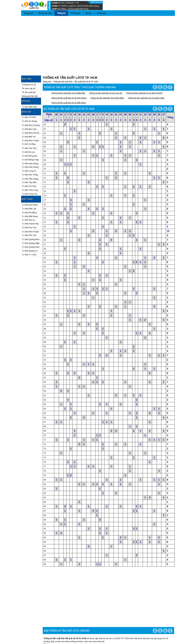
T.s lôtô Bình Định (30, 191)
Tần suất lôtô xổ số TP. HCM (86, 68)
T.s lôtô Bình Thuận (30, 127)
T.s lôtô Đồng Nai (30, 142)
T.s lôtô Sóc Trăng (30, 161)
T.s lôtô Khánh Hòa (30, 210)
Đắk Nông (84, 9)
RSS (172, 636)
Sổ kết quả (76, 13)
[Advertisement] (98, 40)
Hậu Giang (94, 6)
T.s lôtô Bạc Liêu (29, 115)
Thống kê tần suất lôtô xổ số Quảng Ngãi (146, 84)
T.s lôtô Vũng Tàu (30, 180)
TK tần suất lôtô (29, 78)
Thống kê (61, 13)
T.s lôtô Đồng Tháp (30, 146)
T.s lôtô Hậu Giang (30, 150)
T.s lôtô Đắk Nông (30, 203)
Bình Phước (83, 6)
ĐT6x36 (70, 3)
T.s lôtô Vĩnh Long (30, 176)
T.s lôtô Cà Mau (29, 130)
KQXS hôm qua (97, 2)
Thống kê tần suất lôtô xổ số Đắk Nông (68, 89)
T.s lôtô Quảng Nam (31, 233)
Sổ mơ (89, 13)
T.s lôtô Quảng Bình (31, 226)
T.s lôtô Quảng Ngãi (31, 229)
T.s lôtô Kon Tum (29, 214)
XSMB (55, 3)
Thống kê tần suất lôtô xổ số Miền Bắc (68, 79)
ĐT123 (61, 3)
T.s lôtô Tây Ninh (29, 169)
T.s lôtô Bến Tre (29, 123)
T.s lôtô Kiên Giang (30, 153)
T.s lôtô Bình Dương (31, 111)
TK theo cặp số (29, 75)
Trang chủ (28, 13)
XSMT (55, 9)
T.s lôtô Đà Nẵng (29, 199)
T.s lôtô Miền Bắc (29, 93)
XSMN (55, 6)
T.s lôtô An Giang (29, 107)
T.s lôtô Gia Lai (28, 206)
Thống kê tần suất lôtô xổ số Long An (106, 79)
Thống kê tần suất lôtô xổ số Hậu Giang (69, 84)
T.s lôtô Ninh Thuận (30, 218)
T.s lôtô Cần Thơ (29, 134)
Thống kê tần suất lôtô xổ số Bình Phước (144, 79)
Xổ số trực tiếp (45, 13)
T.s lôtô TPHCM (29, 103)
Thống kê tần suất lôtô (63, 68)
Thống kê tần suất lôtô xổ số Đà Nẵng (107, 84)
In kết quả (101, 13)
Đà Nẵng (62, 9)
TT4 (77, 3)
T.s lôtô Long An (29, 157)
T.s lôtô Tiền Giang (30, 165)
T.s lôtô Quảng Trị (30, 237)
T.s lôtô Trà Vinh (29, 172)
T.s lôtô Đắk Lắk (29, 195)
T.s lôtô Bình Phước (31, 119)
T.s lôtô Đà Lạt (28, 138)
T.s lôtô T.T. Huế (29, 241)
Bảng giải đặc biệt (30, 82)
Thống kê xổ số (29, 71)
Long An (72, 6)
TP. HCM (62, 6)
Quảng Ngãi (73, 9)
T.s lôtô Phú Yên (29, 221)
